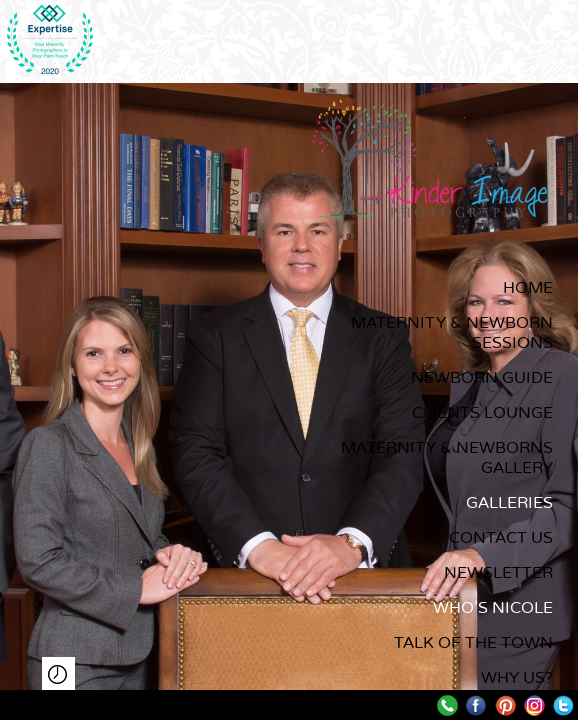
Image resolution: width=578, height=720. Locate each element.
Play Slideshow (58, 673)
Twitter (563, 705)
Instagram (534, 705)
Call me (447, 705)
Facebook (476, 705)
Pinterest (505, 705)
